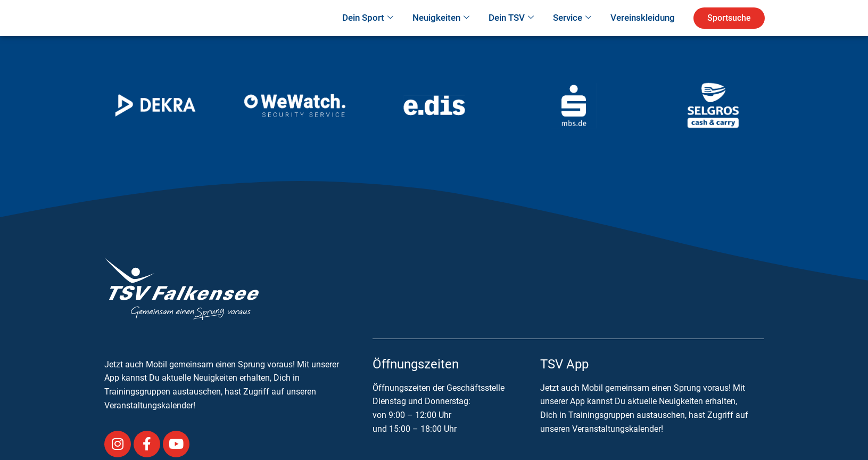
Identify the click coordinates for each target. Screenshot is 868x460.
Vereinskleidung (643, 32)
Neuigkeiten (441, 33)
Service (572, 33)
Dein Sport (368, 33)
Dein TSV (511, 33)
